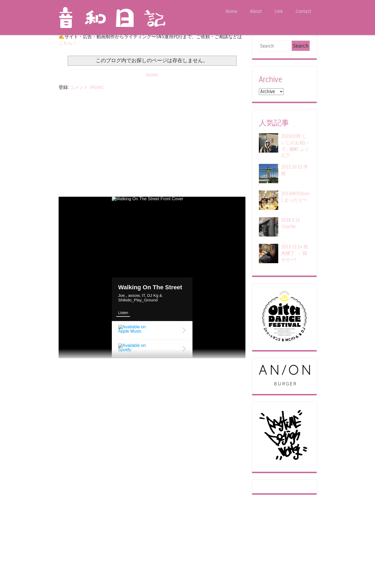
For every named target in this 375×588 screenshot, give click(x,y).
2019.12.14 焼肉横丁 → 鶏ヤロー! (295, 253)
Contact (303, 11)
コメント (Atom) (87, 87)
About (256, 11)
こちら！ (68, 43)
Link (279, 11)
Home (231, 11)
